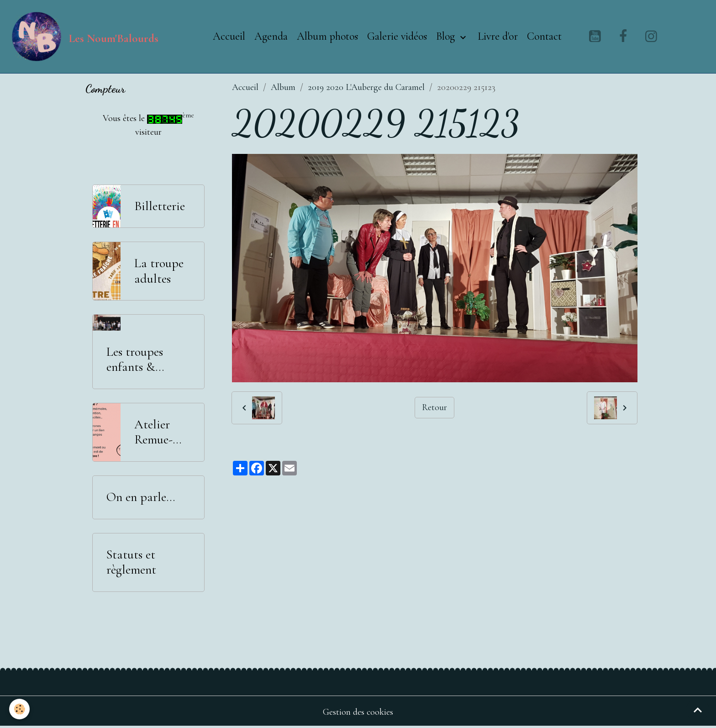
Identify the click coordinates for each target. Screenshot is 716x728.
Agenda (271, 36)
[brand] (84, 37)
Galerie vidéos (397, 36)
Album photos (327, 36)
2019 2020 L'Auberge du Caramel (366, 87)
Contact (544, 36)
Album (283, 87)
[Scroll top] (698, 710)
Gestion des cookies (358, 712)
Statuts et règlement (131, 562)
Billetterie (160, 206)
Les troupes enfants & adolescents (135, 360)
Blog (447, 36)
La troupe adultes (159, 271)
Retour (434, 407)
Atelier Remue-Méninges (158, 432)
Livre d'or (498, 36)
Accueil (229, 36)
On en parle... (141, 497)
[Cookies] (19, 709)
